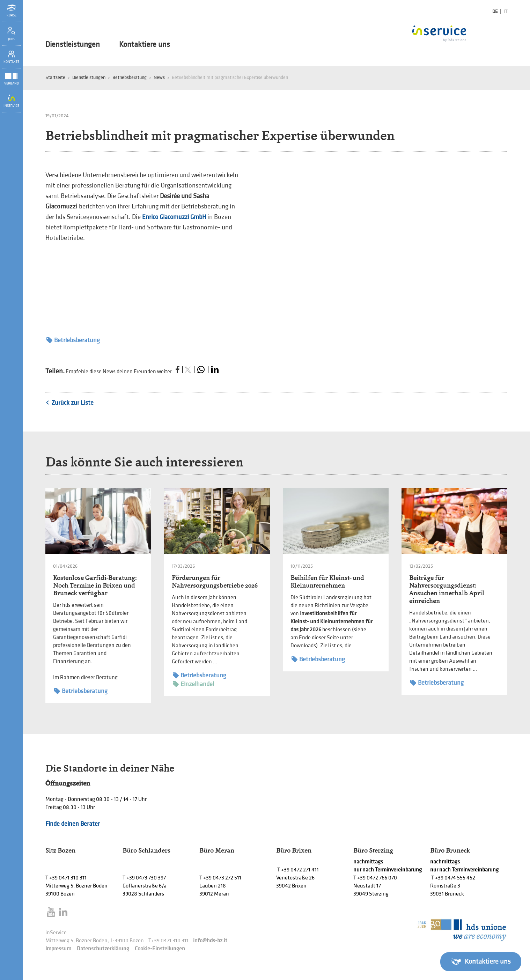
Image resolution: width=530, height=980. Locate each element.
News (159, 77)
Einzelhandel (193, 684)
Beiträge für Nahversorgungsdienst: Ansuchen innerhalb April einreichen (447, 589)
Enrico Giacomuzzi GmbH (174, 217)
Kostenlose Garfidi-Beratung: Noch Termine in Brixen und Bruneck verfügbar (95, 585)
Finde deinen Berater (73, 824)
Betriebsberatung (130, 77)
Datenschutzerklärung (103, 949)
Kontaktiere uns (145, 45)
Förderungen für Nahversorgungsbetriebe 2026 (215, 581)
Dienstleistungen (73, 45)
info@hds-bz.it (210, 941)
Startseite (55, 77)
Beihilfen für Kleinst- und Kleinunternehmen (327, 581)
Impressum (58, 949)
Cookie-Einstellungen (160, 949)
